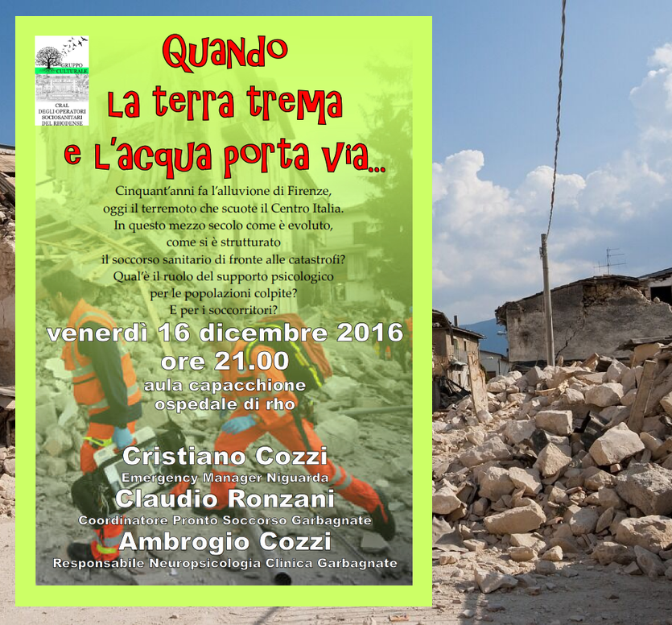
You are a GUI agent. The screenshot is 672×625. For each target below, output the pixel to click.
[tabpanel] (336, 312)
